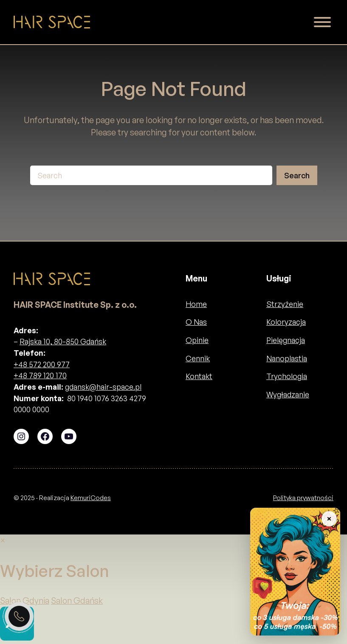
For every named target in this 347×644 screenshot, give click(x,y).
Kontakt (199, 376)
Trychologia (287, 376)
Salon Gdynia (25, 600)
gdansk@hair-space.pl (103, 387)
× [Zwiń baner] (329, 519)
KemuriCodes (91, 498)
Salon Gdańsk (77, 600)
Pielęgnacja (286, 340)
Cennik (198, 358)
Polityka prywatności (303, 498)
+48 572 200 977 (42, 364)
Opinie (197, 340)
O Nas (196, 322)
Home (196, 304)
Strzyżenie (285, 304)
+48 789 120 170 (40, 375)
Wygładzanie (288, 394)
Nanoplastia (287, 358)
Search (297, 175)
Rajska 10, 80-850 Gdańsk (63, 341)
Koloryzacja (286, 322)
